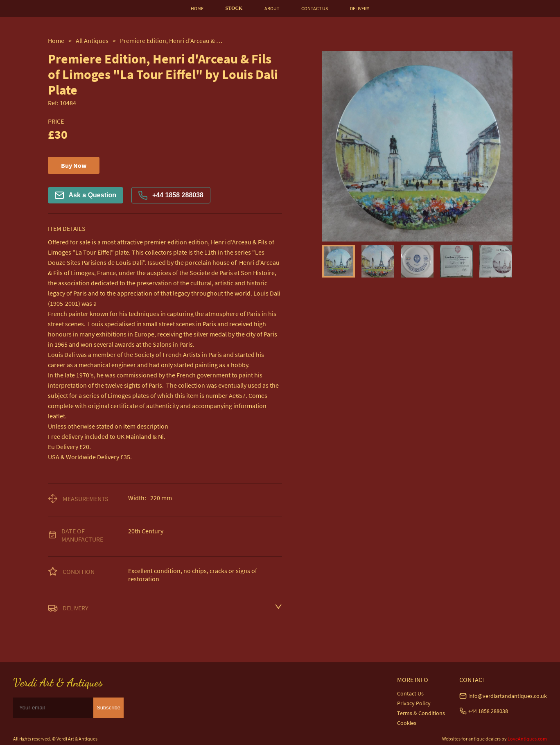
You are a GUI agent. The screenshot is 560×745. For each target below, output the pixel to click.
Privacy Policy (414, 703)
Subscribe (108, 708)
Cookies (407, 723)
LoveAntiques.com (527, 739)
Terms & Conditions (421, 713)
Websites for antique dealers (471, 739)
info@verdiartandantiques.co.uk (508, 696)
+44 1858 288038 (171, 195)
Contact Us (410, 693)
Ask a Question (86, 195)
